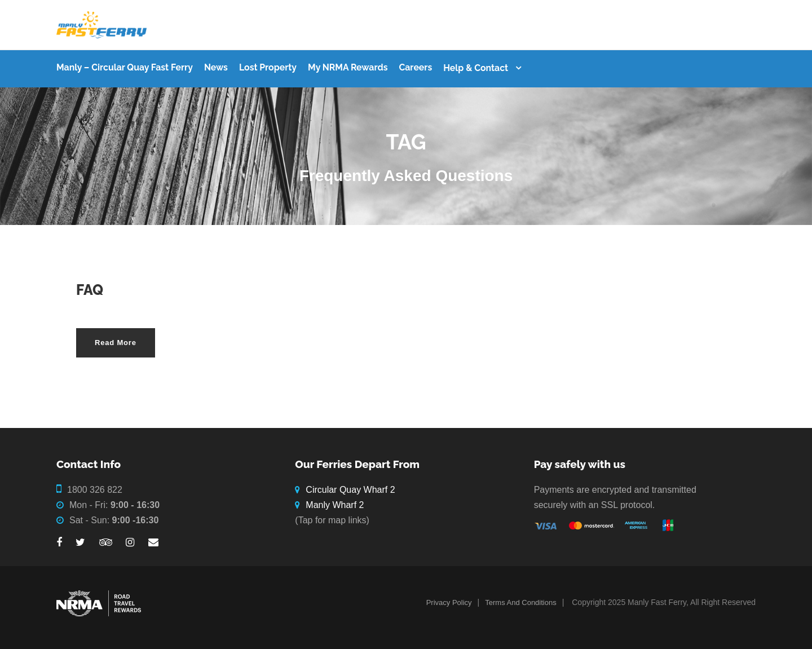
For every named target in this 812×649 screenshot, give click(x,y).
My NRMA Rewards (348, 67)
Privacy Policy (449, 602)
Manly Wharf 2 (335, 505)
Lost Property (268, 67)
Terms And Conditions (520, 602)
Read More (116, 343)
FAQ (90, 290)
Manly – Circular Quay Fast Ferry (125, 67)
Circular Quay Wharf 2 (350, 490)
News (216, 67)
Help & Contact (476, 68)
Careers (415, 67)
